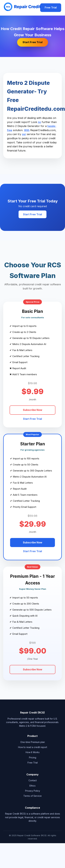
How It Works (33, 752)
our (24, 134)
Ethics (32, 786)
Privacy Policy (33, 791)
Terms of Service (32, 796)
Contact (33, 780)
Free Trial (51, 7)
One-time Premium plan (33, 742)
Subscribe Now (33, 410)
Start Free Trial (33, 42)
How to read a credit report (33, 747)
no (39, 122)
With (27, 130)
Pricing (33, 757)
